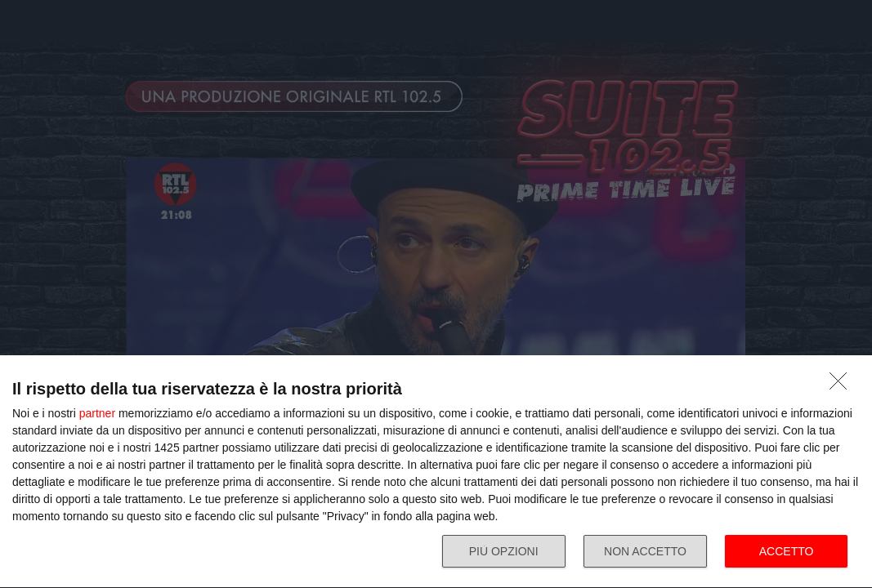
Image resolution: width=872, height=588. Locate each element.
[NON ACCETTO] (843, 385)
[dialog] (436, 472)
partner (97, 413)
